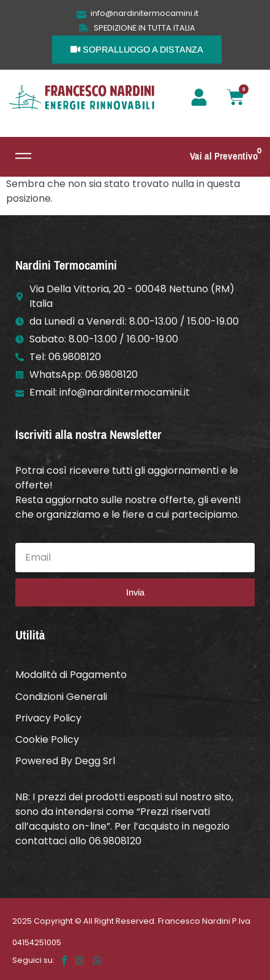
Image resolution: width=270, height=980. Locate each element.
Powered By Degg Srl (65, 761)
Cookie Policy (47, 739)
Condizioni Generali (61, 697)
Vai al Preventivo (224, 156)
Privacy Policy (48, 718)
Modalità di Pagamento (71, 675)
